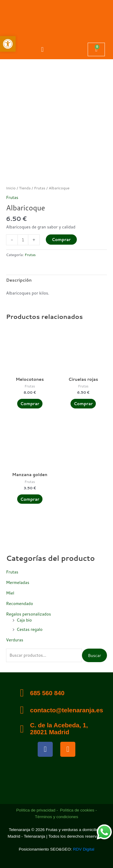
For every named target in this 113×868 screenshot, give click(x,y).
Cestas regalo (30, 629)
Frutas (12, 572)
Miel (10, 593)
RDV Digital (84, 849)
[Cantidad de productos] (23, 240)
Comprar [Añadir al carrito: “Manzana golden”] (30, 499)
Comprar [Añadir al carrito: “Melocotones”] (30, 403)
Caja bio (24, 620)
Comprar (61, 239)
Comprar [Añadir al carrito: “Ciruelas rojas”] (83, 403)
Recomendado (20, 603)
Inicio (11, 188)
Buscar (94, 655)
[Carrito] (96, 50)
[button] (42, 49)
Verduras (15, 640)
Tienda (25, 188)
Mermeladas (18, 582)
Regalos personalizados (28, 614)
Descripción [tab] (19, 280)
